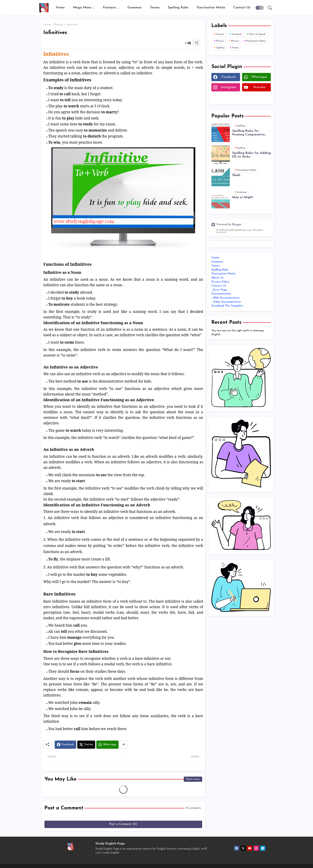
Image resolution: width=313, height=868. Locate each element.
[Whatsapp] (107, 745)
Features (109, 8)
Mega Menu (82, 8)
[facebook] (236, 848)
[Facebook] (65, 745)
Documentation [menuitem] (221, 294)
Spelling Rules (178, 8)
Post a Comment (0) (123, 824)
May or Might (243, 197)
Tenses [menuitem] (216, 266)
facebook (229, 77)
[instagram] (256, 848)
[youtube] (250, 848)
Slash (236, 175)
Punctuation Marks (211, 8)
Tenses (155, 8)
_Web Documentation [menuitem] (225, 298)
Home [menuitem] (215, 258)
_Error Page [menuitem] (219, 290)
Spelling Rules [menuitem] (220, 270)
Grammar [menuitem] (217, 262)
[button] (260, 8)
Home (60, 8)
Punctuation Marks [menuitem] (224, 274)
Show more (193, 779)
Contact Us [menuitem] (219, 286)
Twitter (226, 98)
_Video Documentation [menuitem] (226, 302)
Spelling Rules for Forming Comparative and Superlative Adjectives (249, 133)
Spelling (220, 48)
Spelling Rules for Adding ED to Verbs (252, 155)
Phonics (220, 41)
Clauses (220, 34)
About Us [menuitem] (217, 278)
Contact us (242, 8)
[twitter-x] (243, 848)
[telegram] (263, 848)
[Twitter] (86, 745)
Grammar (135, 8)
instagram (229, 87)
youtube (259, 87)
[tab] (60, 8)
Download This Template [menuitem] (227, 306)
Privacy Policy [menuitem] (220, 282)
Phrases (59, 25)
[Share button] (124, 745)
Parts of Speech (257, 34)
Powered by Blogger (227, 225)
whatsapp (259, 77)
